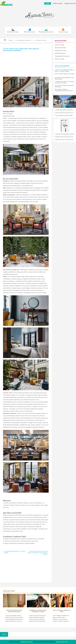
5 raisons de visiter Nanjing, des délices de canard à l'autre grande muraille (37, 553)
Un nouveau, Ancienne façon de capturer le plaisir (38, 611)
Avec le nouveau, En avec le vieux (62, 611)
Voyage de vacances (24, 40)
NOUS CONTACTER (62, 642)
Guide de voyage (58, 3)
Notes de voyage (42, 40)
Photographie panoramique (62, 56)
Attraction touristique (60, 48)
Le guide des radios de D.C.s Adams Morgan (15, 552)
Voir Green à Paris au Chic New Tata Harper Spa (14, 611)
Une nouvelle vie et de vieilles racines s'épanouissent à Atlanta (65, 116)
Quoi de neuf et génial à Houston (65, 134)
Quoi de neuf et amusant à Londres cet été (65, 113)
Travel (11, 40)
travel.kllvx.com (26, 642)
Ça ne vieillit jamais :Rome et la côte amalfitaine (65, 110)
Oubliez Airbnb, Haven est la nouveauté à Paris (65, 137)
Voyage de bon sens (70, 3)
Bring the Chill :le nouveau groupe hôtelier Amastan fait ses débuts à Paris (65, 140)
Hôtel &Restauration (60, 53)
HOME (48, 3)
